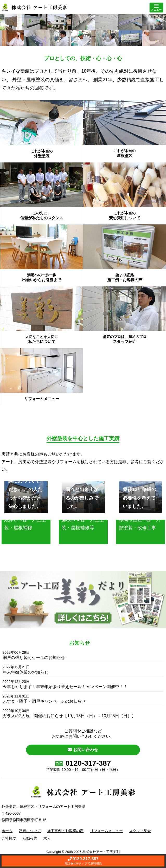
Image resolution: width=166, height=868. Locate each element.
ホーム (7, 831)
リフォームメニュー (106, 831)
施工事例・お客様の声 (65, 831)
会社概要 (9, 838)
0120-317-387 (83, 763)
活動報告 (30, 838)
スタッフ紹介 (140, 831)
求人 (47, 838)
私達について (30, 831)
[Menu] (156, 8)
